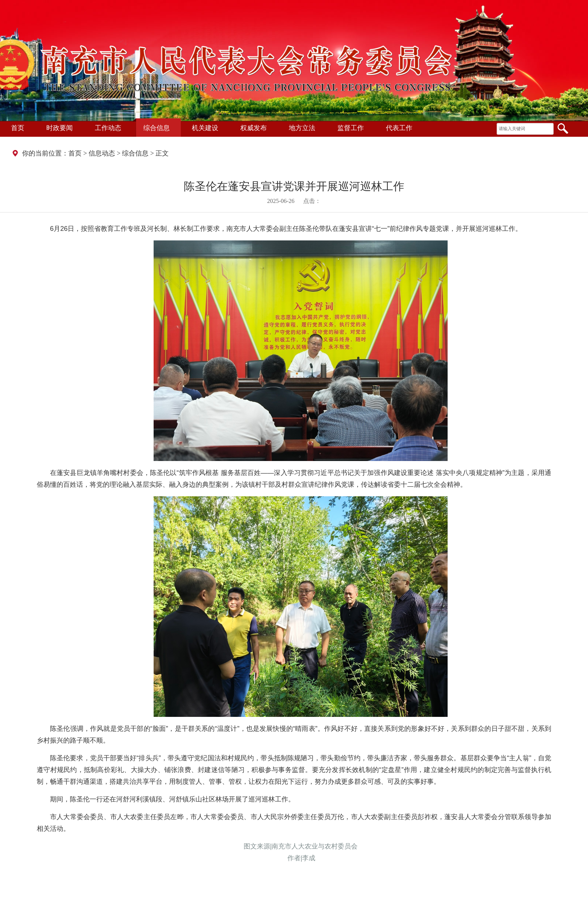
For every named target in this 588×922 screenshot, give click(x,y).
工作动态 (108, 128)
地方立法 (302, 128)
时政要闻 (60, 128)
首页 (18, 128)
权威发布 (254, 128)
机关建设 (205, 128)
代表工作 (399, 128)
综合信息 (157, 128)
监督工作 (351, 128)
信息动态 (102, 153)
